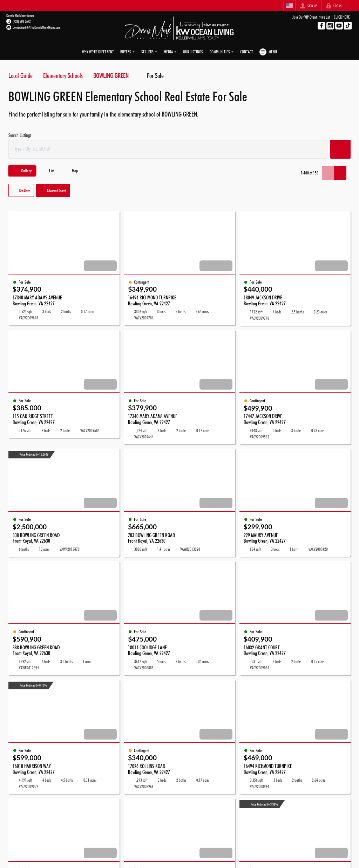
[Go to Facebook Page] (321, 26)
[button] (340, 149)
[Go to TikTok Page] (348, 26)
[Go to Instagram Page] (330, 26)
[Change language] (290, 6)
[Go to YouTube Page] (339, 26)
